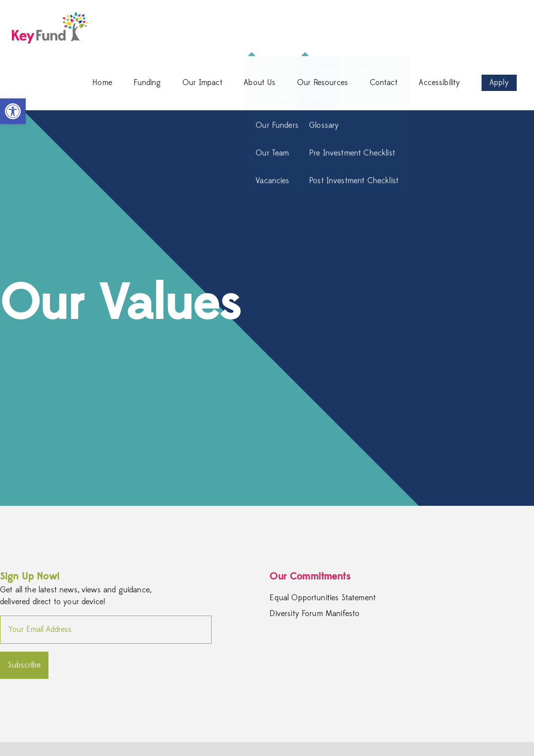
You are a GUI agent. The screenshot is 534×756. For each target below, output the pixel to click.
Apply (499, 83)
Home (102, 83)
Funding (147, 83)
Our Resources (323, 83)
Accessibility (439, 83)
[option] (267, 308)
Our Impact (202, 83)
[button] (13, 111)
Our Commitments (310, 576)
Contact (384, 83)
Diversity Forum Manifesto (314, 614)
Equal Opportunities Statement (323, 598)
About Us (260, 83)
